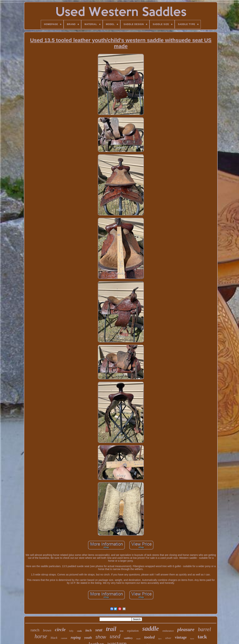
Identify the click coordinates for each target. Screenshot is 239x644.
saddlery (128, 638)
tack (202, 637)
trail (111, 629)
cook (79, 631)
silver (168, 638)
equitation (133, 631)
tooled (149, 637)
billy (71, 631)
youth (88, 638)
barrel (204, 629)
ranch (35, 630)
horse (41, 636)
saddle (150, 629)
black (54, 638)
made (138, 639)
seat (99, 630)
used (115, 636)
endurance (168, 631)
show (101, 637)
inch (89, 630)
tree (122, 631)
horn (192, 639)
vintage (181, 637)
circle (60, 630)
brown (47, 630)
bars (160, 639)
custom (64, 638)
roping (76, 637)
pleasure (186, 629)
